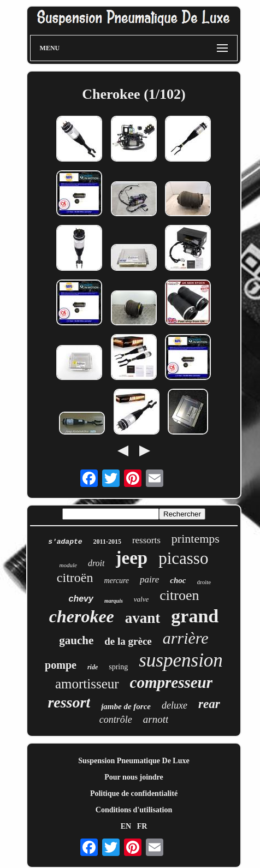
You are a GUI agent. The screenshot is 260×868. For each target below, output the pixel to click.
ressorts (146, 540)
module (68, 565)
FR (142, 826)
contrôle (116, 720)
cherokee (82, 616)
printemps (196, 539)
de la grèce (128, 641)
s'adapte (65, 542)
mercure (116, 581)
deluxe (175, 705)
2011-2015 (107, 542)
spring (118, 667)
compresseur (171, 682)
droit (96, 563)
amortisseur (87, 684)
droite (204, 582)
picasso (183, 558)
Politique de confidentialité (134, 793)
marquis (114, 601)
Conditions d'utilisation (134, 810)
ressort (69, 702)
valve (141, 599)
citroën (75, 578)
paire (149, 579)
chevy (81, 599)
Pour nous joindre (134, 777)
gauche (76, 640)
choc (178, 580)
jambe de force (126, 706)
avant (143, 618)
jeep (132, 558)
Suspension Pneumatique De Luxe (134, 761)
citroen (179, 595)
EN (126, 826)
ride (93, 667)
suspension (181, 660)
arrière (186, 638)
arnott (156, 719)
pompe (61, 665)
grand (195, 616)
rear (209, 704)
